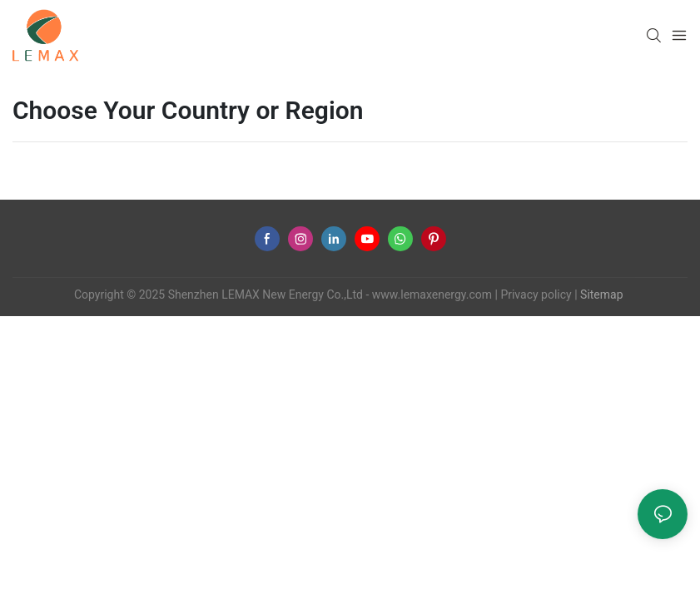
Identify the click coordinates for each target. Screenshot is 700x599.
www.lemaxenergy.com (432, 295)
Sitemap (601, 295)
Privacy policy (536, 295)
